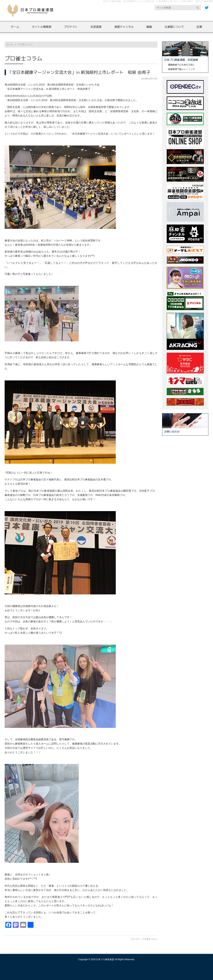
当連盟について (174, 27)
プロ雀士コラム (150, 939)
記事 (199, 27)
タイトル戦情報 (42, 27)
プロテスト (71, 27)
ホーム (15, 27)
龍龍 (149, 27)
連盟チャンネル (124, 27)
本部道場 (96, 27)
